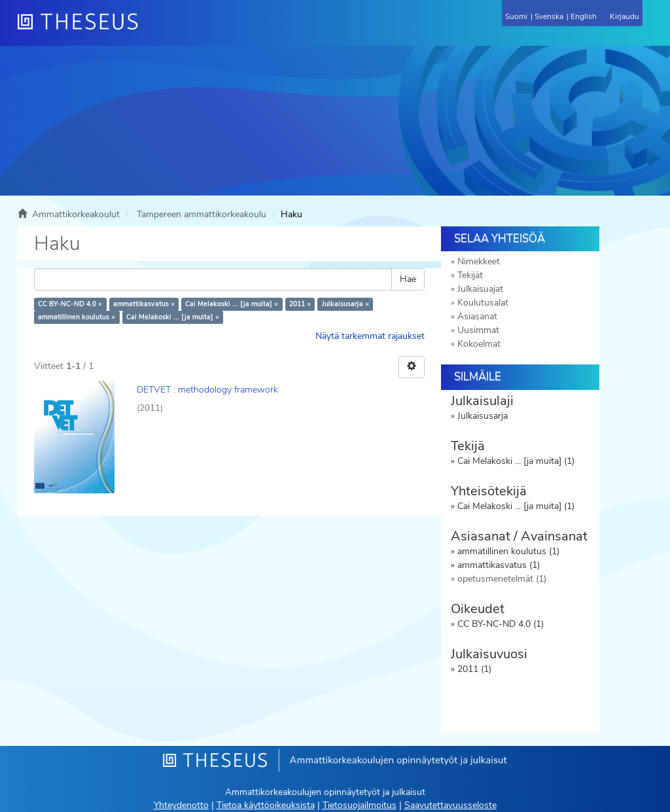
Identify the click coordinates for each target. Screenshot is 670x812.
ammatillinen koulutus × (77, 317)
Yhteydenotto (181, 805)
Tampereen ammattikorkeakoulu (202, 214)
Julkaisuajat (480, 289)
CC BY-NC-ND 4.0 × (70, 304)
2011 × (300, 304)
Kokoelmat (479, 344)
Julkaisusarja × (345, 304)
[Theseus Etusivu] (149, 29)
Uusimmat (478, 330)
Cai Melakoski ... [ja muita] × (232, 304)
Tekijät (470, 275)
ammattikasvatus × (144, 304)
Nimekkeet (479, 261)
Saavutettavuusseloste (450, 805)
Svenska (549, 16)
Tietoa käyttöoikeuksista (266, 805)
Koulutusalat (483, 303)
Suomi (516, 16)
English (584, 16)
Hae (408, 279)
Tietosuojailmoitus (360, 805)
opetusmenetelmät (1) (502, 579)
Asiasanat (477, 316)
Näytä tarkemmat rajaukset (370, 336)
